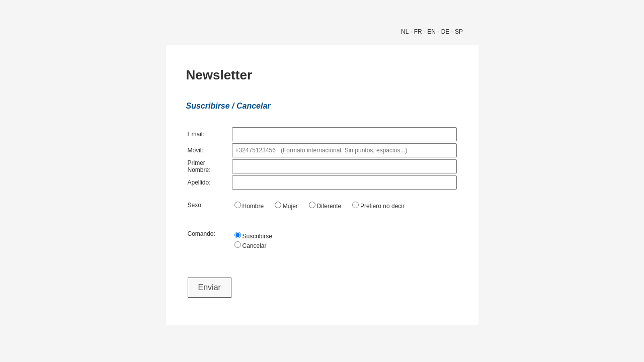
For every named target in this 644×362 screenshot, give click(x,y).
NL (405, 32)
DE (446, 32)
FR (418, 32)
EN (431, 32)
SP (459, 32)
